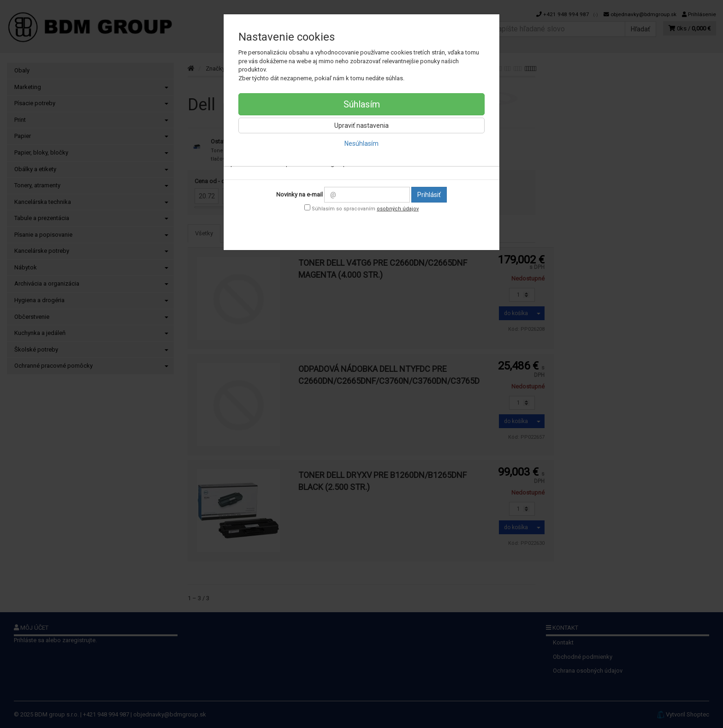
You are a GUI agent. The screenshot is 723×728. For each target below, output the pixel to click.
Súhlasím (362, 104)
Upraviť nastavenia (361, 125)
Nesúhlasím (361, 143)
